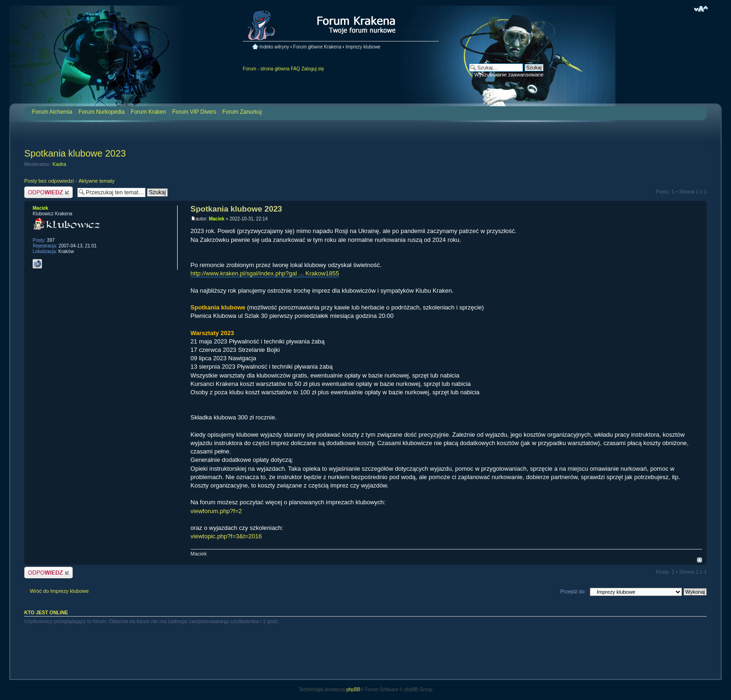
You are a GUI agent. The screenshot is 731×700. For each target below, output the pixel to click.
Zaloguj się (312, 69)
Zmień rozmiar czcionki (701, 9)
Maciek (217, 219)
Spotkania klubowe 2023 (75, 153)
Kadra (59, 164)
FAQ (296, 69)
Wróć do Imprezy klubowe (59, 591)
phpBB (353, 690)
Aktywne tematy (97, 181)
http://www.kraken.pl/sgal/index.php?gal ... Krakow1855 (265, 273)
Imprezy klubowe (363, 47)
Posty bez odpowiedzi (49, 181)
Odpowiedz (48, 192)
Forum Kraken (148, 112)
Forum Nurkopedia (101, 112)
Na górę (700, 560)
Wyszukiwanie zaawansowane (509, 75)
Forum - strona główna (266, 69)
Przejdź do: (573, 591)
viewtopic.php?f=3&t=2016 (226, 536)
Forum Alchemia (52, 112)
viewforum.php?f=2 (216, 511)
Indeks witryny (274, 47)
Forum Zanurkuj (242, 112)
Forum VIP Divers (194, 112)
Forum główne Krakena (317, 47)
